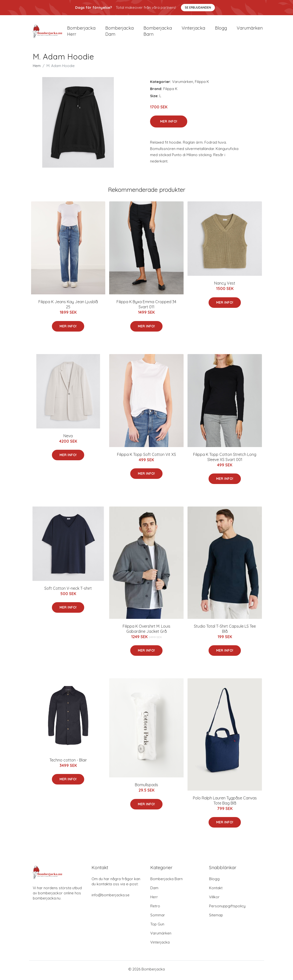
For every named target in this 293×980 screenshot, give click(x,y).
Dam (154, 890)
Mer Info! (169, 124)
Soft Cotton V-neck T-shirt (68, 591)
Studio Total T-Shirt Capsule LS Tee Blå (225, 631)
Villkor (214, 899)
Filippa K (202, 84)
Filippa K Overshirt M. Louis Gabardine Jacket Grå (146, 631)
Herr (154, 899)
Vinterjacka (193, 29)
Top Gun (157, 927)
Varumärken (250, 29)
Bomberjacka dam (119, 32)
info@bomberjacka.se (111, 897)
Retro (155, 908)
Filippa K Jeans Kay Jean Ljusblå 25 (68, 307)
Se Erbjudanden (198, 7)
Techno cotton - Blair (68, 763)
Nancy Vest (225, 286)
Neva (68, 438)
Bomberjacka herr (81, 32)
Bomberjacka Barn (166, 881)
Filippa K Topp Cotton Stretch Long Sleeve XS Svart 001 (225, 459)
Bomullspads (146, 787)
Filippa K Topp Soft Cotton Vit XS (146, 457)
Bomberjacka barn (158, 32)
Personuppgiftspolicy (227, 908)
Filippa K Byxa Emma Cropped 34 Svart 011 (146, 307)
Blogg (221, 29)
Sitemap (216, 917)
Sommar (158, 917)
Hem (37, 68)
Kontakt (216, 890)
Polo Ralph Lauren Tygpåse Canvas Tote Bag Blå (225, 803)
